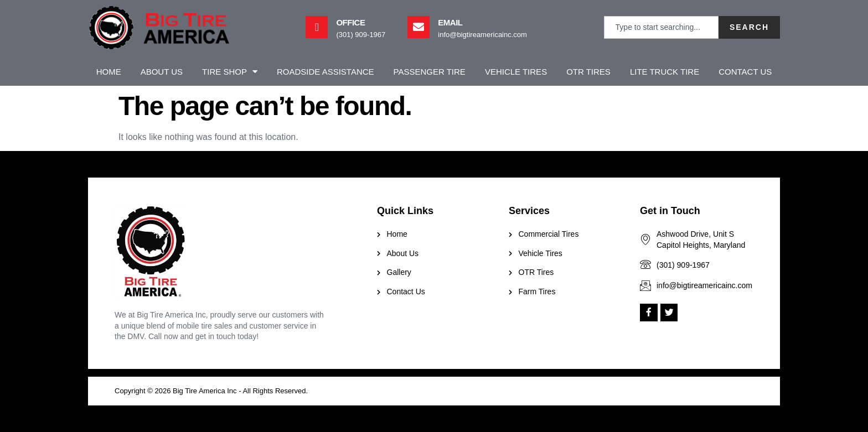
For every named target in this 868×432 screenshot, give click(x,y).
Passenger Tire (430, 72)
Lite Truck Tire (665, 72)
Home (109, 72)
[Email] (418, 27)
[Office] (317, 27)
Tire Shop (230, 72)
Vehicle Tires (516, 72)
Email (450, 22)
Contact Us (745, 72)
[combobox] (661, 27)
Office (350, 22)
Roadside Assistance (325, 72)
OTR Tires (588, 72)
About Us (162, 72)
